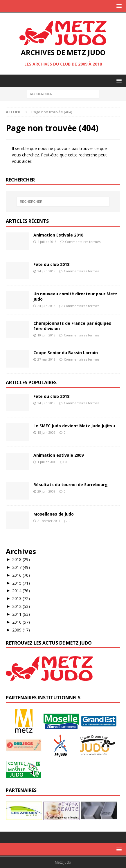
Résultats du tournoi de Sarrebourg (71, 485)
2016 (21, 575)
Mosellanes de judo (54, 514)
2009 (21, 630)
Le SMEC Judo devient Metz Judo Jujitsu (74, 426)
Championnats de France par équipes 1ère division (72, 326)
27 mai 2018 (46, 359)
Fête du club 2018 (51, 264)
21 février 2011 (49, 521)
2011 (21, 614)
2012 (21, 606)
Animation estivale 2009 (59, 455)
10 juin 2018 (46, 335)
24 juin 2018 (46, 271)
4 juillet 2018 (47, 242)
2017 (21, 567)
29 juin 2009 (46, 491)
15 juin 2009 (46, 432)
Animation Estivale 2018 (58, 235)
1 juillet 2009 (47, 462)
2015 (21, 583)
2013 (21, 598)
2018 (21, 559)
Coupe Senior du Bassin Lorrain (66, 353)
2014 (21, 591)
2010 (21, 622)
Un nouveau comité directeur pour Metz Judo (75, 296)
